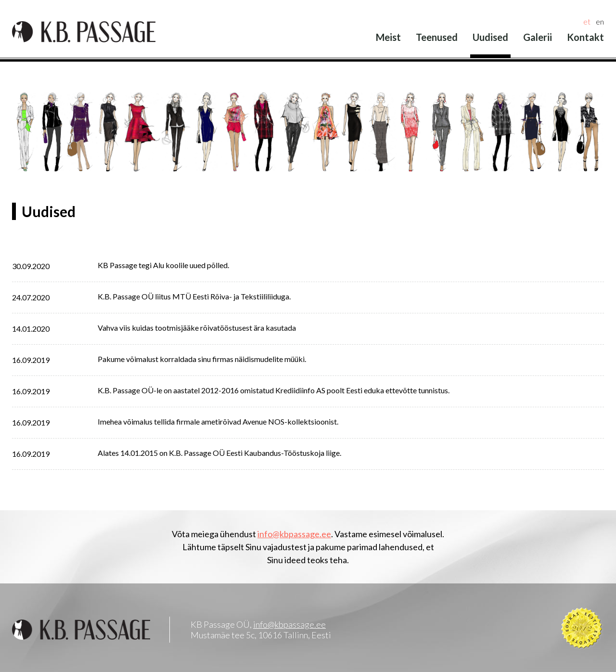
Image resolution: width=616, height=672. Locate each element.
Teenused (437, 37)
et (587, 21)
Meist (388, 37)
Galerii (538, 37)
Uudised (490, 37)
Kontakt (585, 37)
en (600, 21)
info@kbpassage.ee (294, 534)
